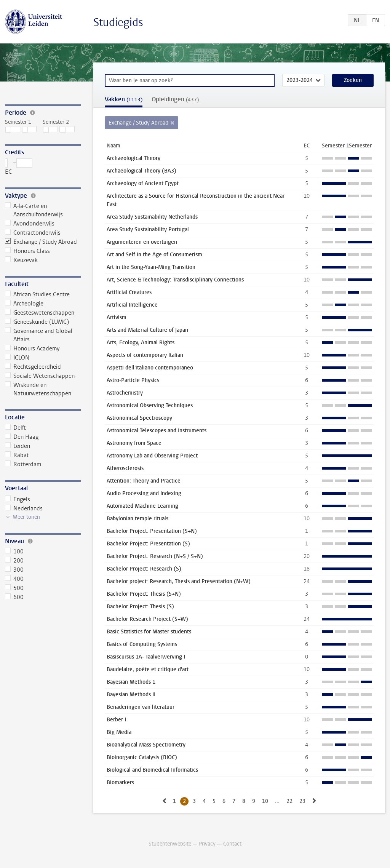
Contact (232, 844)
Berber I (116, 720)
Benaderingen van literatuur (141, 707)
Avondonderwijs (30, 224)
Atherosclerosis (125, 468)
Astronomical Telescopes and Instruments (157, 431)
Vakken (124, 99)
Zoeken (353, 80)
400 (14, 579)
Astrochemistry (125, 393)
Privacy (207, 844)
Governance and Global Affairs (39, 335)
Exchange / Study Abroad (41, 242)
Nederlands (24, 508)
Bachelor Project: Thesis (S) (140, 607)
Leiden (18, 446)
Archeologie (24, 304)
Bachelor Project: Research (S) (144, 569)
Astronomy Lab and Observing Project (152, 456)
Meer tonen (26, 517)
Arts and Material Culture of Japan (147, 330)
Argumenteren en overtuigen (142, 242)
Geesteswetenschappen (40, 313)
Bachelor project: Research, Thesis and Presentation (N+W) (179, 581)
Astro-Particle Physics (133, 380)
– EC (19, 167)
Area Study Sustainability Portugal (148, 229)
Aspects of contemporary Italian (145, 355)
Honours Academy (32, 348)
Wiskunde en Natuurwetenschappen (38, 389)
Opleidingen (175, 99)
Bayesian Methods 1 (131, 682)
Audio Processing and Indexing (144, 493)
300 (14, 570)
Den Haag (22, 437)
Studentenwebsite (170, 844)
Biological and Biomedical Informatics (152, 770)
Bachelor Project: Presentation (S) (148, 544)
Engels (18, 499)
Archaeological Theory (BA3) (141, 171)
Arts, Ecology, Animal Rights (141, 343)
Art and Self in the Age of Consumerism (154, 255)
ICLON (17, 358)
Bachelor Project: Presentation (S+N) (152, 531)
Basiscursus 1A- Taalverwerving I (146, 657)
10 (265, 801)
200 (14, 561)
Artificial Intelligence (132, 305)
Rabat (17, 455)
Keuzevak (22, 260)
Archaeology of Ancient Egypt (143, 183)
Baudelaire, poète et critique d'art (148, 669)
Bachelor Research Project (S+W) (147, 619)
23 (302, 801)
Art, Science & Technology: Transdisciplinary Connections (175, 280)
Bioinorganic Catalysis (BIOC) (142, 757)
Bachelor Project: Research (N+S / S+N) (155, 556)
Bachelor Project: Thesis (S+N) (144, 594)
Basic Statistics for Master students (149, 632)
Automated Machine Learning (142, 506)
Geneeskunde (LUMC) (37, 322)
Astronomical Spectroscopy (139, 418)
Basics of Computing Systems (142, 644)
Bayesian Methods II (131, 695)
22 (289, 801)
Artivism (117, 317)
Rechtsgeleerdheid (33, 367)
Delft (16, 428)
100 (14, 551)
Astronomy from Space (134, 443)
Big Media (119, 732)
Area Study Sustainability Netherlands (152, 217)
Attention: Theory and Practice (144, 481)
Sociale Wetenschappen (40, 376)
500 (14, 588)
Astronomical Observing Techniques (150, 405)
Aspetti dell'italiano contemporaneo (150, 368)
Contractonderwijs (33, 233)
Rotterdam (23, 464)
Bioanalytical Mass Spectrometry (146, 745)
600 (14, 597)
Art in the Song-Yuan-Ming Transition (151, 267)
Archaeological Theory (133, 158)
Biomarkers (120, 782)
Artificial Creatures (129, 292)
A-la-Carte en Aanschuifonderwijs (34, 210)
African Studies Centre (38, 294)
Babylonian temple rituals (137, 519)
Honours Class (28, 251)
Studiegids (118, 22)
